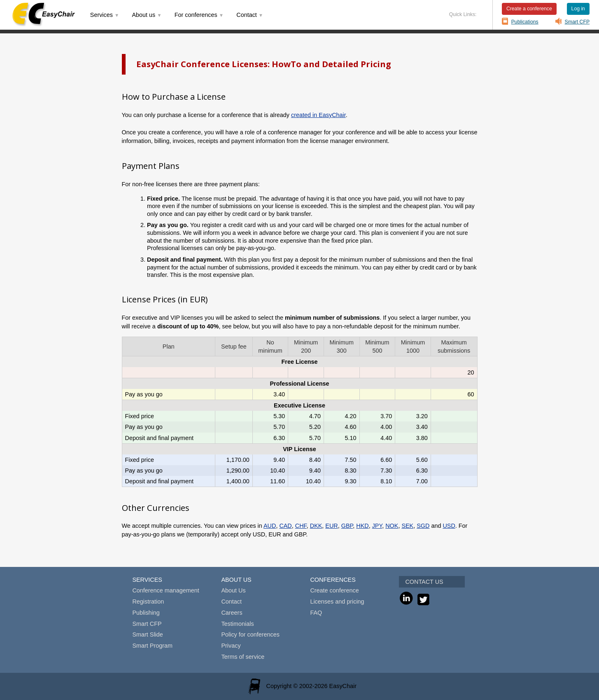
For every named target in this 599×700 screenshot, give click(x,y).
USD (449, 526)
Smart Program (152, 646)
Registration (148, 602)
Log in (578, 9)
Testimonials (237, 624)
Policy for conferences (250, 634)
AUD (270, 526)
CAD (285, 526)
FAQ (316, 613)
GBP (347, 526)
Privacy (231, 646)
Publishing (146, 613)
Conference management (165, 590)
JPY (377, 526)
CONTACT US (424, 582)
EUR (331, 526)
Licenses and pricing (337, 602)
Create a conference (529, 9)
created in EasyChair (318, 115)
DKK (316, 526)
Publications (525, 22)
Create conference (334, 590)
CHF (301, 526)
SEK (407, 526)
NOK (392, 526)
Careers (232, 613)
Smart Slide (147, 634)
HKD (362, 526)
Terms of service (243, 657)
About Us (233, 590)
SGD (423, 526)
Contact (231, 602)
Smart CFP (577, 22)
